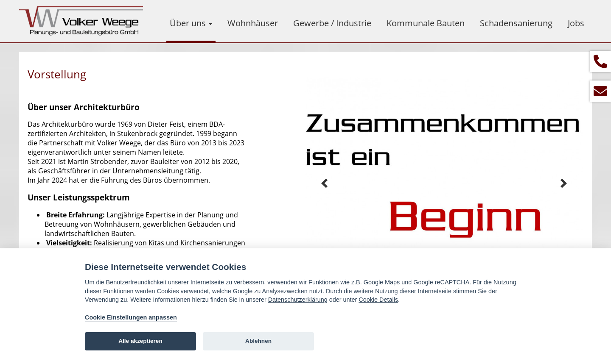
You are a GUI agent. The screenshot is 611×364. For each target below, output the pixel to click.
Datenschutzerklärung (298, 300)
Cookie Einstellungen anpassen (131, 317)
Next (563, 183)
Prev (325, 183)
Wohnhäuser (253, 23)
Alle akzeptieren (140, 341)
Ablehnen (258, 341)
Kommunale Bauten (426, 23)
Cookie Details (378, 300)
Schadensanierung (516, 23)
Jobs (576, 23)
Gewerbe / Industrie (332, 23)
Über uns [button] (191, 23)
